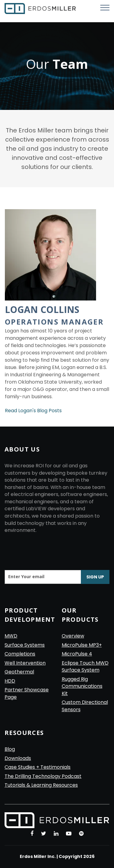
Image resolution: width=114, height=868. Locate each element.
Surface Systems (25, 645)
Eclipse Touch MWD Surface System (85, 667)
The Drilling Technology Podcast (43, 776)
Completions (20, 654)
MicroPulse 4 (77, 654)
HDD (10, 681)
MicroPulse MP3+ (82, 645)
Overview (73, 636)
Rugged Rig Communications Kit (82, 686)
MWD (11, 636)
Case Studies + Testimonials (38, 767)
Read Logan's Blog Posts (33, 411)
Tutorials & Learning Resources (41, 785)
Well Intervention (25, 663)
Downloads (18, 758)
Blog (10, 749)
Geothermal (19, 672)
